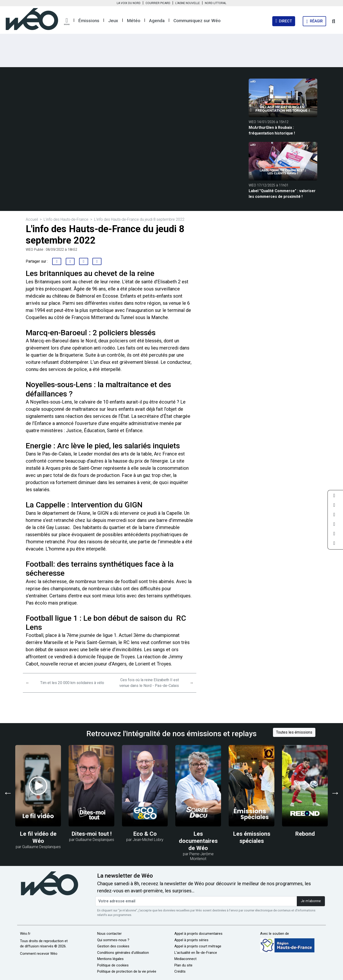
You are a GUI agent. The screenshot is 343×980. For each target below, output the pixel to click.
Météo (134, 21)
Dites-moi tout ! (92, 834)
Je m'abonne (311, 901)
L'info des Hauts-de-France (66, 219)
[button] (67, 22)
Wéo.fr (25, 934)
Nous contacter (109, 934)
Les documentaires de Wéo (198, 841)
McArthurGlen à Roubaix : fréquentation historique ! (272, 130)
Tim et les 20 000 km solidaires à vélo (72, 683)
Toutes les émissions (294, 732)
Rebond (305, 834)
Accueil (32, 219)
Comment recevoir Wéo (39, 954)
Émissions (89, 21)
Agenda (157, 21)
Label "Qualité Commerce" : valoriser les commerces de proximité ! (282, 194)
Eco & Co (145, 834)
